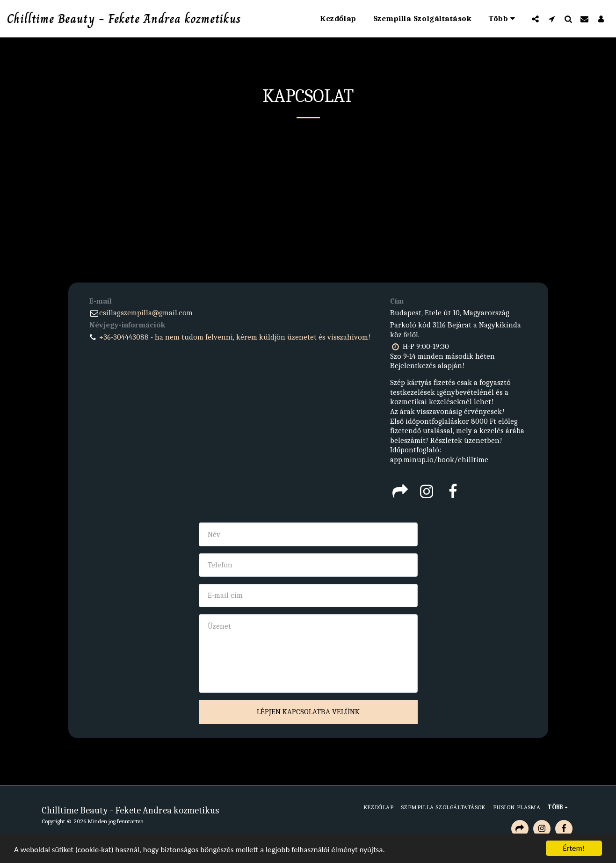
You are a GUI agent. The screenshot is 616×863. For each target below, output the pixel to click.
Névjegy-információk (127, 325)
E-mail (101, 301)
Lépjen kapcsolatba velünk (308, 712)
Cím (397, 301)
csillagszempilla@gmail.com (141, 313)
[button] (535, 19)
